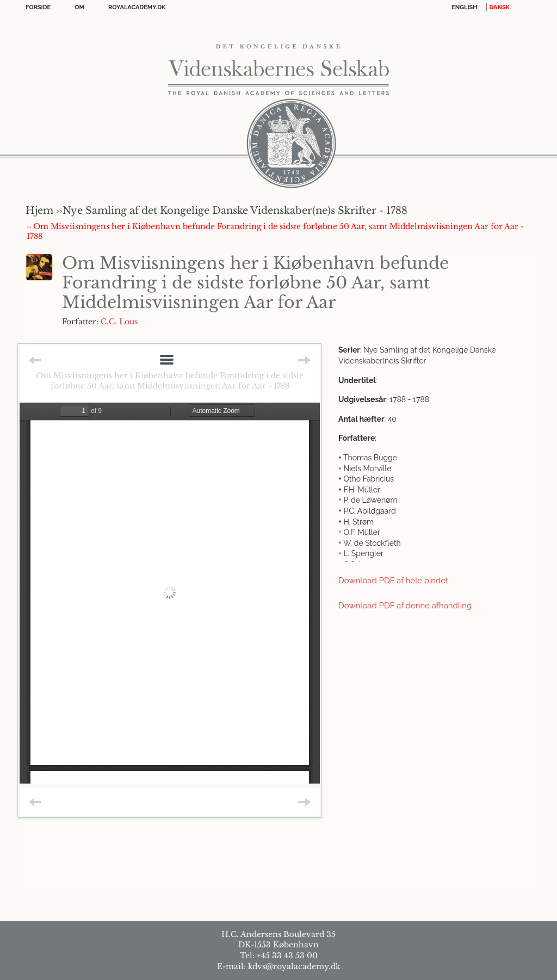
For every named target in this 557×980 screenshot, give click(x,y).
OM (79, 7)
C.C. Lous (119, 322)
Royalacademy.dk (137, 7)
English (465, 7)
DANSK (500, 7)
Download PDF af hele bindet (393, 581)
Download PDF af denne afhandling (405, 606)
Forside (38, 7)
